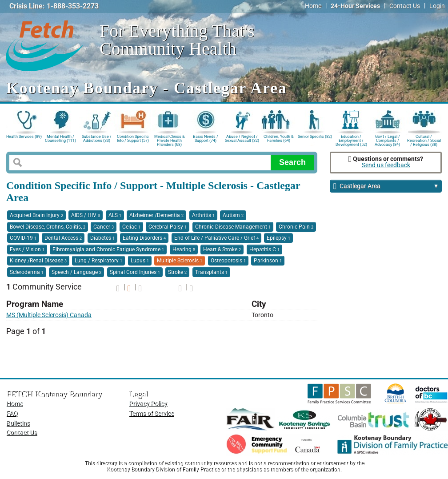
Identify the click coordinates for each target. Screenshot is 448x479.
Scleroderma (27, 272)
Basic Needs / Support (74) (206, 139)
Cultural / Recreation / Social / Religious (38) (424, 140)
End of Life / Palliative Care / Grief (216, 238)
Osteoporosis (228, 261)
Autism (233, 215)
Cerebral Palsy (168, 227)
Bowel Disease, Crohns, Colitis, (48, 227)
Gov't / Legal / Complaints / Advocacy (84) (387, 140)
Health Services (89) (24, 137)
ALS (115, 215)
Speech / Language (76, 272)
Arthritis (203, 215)
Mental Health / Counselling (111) (60, 139)
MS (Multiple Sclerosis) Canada (49, 315)
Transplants (211, 272)
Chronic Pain (296, 227)
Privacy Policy (148, 404)
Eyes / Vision (27, 250)
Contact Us (405, 6)
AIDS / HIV (86, 215)
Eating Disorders (144, 238)
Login (437, 6)
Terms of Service (151, 413)
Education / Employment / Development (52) (351, 140)
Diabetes (102, 238)
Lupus (140, 261)
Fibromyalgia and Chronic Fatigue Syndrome (108, 250)
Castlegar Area (386, 187)
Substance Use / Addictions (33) (97, 139)
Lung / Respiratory (98, 261)
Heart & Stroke (222, 250)
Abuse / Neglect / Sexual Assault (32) (242, 139)
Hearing (184, 250)
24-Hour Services (355, 6)
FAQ (12, 413)
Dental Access (63, 238)
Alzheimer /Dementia (156, 215)
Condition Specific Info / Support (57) (133, 139)
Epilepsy (278, 238)
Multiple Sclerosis (180, 261)
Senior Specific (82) (315, 137)
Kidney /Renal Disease (38, 261)
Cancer (104, 227)
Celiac (131, 227)
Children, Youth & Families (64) (279, 139)
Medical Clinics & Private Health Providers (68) (170, 140)
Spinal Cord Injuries (135, 272)
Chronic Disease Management (233, 227)
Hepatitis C (264, 250)
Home (313, 6)
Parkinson (268, 261)
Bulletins (18, 423)
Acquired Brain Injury (36, 215)
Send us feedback (386, 165)
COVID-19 (23, 238)
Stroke (177, 272)
